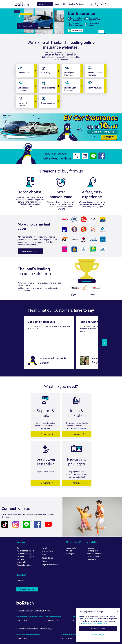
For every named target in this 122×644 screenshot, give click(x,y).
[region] (98, 625)
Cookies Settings (98, 635)
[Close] (117, 612)
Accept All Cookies (98, 628)
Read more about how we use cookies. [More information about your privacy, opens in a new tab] (95, 623)
